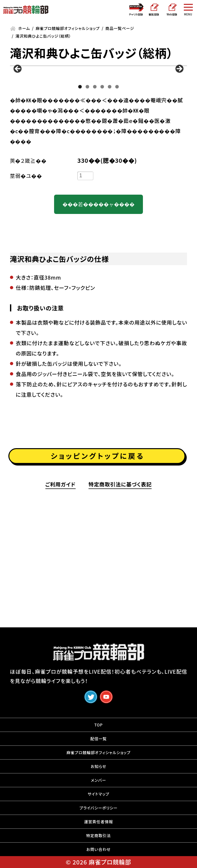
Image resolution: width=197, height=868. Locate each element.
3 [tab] (95, 175)
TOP (98, 732)
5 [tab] (110, 175)
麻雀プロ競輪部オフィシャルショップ (98, 760)
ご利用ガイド (61, 592)
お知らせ (98, 774)
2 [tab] (87, 175)
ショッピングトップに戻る (98, 560)
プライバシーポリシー (98, 815)
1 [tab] (80, 175)
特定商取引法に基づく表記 (120, 592)
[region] (99, 120)
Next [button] (179, 113)
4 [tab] (102, 175)
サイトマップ (98, 802)
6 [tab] (117, 175)
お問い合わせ (98, 857)
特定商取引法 (99, 843)
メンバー (98, 788)
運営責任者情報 (98, 829)
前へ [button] (18, 113)
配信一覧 (98, 746)
